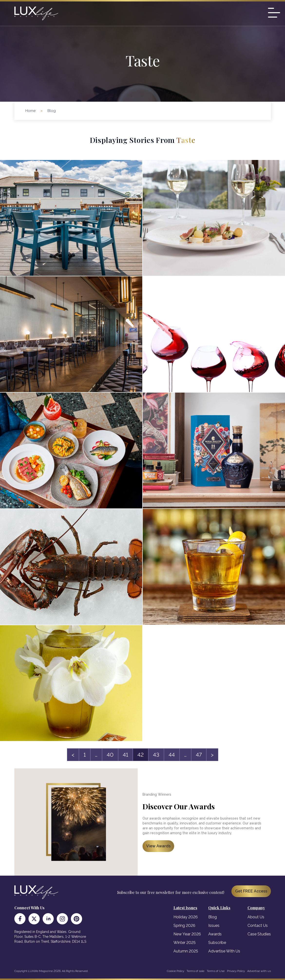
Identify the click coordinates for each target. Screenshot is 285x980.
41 (125, 755)
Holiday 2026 (186, 917)
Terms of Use (216, 971)
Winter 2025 (185, 943)
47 (199, 755)
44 (172, 755)
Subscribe (217, 943)
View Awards (158, 846)
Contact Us (258, 926)
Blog (213, 917)
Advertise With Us (224, 951)
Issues (214, 926)
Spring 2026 (184, 926)
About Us (256, 917)
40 (110, 755)
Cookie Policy (176, 971)
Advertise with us (259, 971)
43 (156, 755)
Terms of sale (195, 971)
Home (30, 111)
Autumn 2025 (186, 951)
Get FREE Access (251, 891)
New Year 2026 (187, 934)
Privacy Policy (236, 971)
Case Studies (259, 934)
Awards (215, 934)
